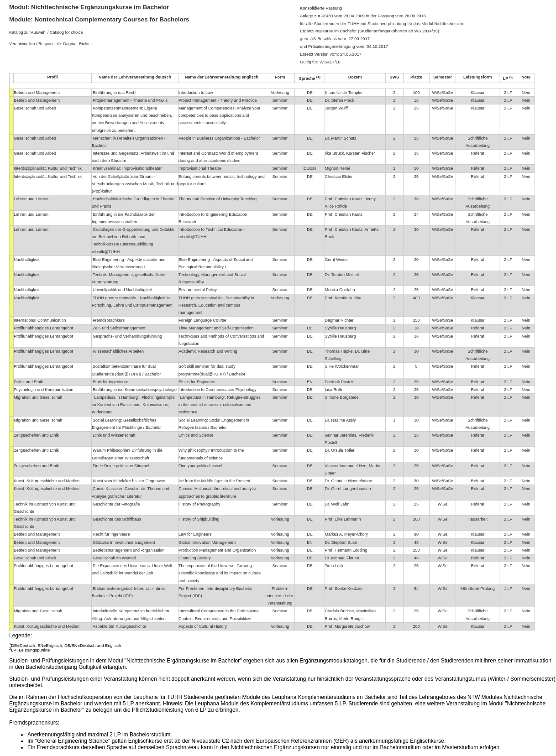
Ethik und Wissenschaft (114, 435)
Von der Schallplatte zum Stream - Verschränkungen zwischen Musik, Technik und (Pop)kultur (135, 184)
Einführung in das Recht (115, 93)
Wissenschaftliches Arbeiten (118, 351)
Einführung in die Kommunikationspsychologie (135, 390)
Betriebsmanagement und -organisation (129, 550)
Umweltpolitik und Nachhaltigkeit (122, 290)
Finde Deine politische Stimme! (121, 466)
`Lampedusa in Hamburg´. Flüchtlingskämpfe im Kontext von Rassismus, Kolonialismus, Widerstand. (133, 405)
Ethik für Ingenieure (110, 382)
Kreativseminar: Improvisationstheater (127, 168)
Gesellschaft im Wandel (114, 558)
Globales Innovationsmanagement (124, 542)
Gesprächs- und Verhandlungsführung (127, 336)
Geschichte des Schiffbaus (117, 519)
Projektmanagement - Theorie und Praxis (130, 100)
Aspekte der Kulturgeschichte (119, 626)
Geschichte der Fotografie (116, 504)
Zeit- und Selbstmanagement (119, 328)
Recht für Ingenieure (111, 534)
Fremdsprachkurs (109, 320)
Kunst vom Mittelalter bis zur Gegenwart (129, 481)
